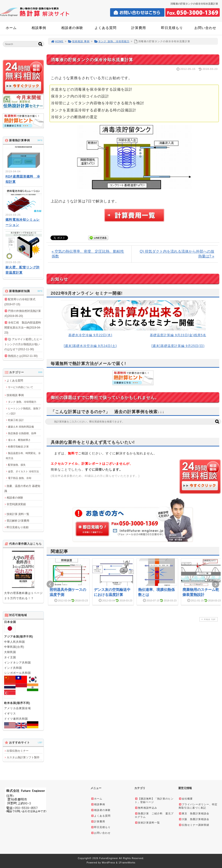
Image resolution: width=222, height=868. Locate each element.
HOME (57, 41)
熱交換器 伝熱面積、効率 (22, 433)
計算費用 (139, 28)
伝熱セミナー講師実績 (194, 825)
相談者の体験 (72, 28)
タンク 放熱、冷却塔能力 (112, 41)
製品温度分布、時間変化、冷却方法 (23, 456)
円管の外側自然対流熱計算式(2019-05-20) (23, 313)
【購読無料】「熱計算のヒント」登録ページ (154, 800)
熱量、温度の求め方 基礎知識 (22, 488)
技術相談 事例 (79, 41)
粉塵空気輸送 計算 (18, 446)
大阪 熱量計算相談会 (194, 819)
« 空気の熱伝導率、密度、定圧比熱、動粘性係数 (88, 254)
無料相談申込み (146, 808)
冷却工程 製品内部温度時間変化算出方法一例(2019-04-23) (23, 328)
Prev (50, 584)
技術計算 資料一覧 (18, 514)
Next (216, 584)
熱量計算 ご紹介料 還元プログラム (154, 815)
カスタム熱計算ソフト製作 (23, 757)
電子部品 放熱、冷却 (20, 478)
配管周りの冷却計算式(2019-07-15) (20, 302)
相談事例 (39, 28)
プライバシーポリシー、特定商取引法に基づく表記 (198, 806)
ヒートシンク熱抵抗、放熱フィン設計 (23, 411)
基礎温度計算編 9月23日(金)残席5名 (178, 335)
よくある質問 (106, 28)
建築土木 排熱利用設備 (21, 427)
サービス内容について (21, 387)
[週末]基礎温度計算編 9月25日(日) (178, 346)
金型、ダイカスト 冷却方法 (23, 471)
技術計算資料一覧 (147, 823)
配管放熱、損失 (17, 465)
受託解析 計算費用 (18, 521)
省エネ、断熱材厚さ (19, 440)
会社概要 (186, 799)
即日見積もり (172, 28)
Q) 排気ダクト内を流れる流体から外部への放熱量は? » (177, 254)
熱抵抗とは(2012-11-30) (23, 356)
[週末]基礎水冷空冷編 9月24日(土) (90, 346)
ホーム (11, 28)
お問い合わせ (205, 28)
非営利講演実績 (16, 504)
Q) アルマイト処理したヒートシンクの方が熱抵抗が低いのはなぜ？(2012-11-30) (23, 344)
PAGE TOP (208, 619)
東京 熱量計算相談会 (194, 813)
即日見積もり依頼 (18, 527)
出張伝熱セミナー (18, 751)
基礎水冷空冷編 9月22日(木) (90, 335)
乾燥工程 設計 (16, 420)
